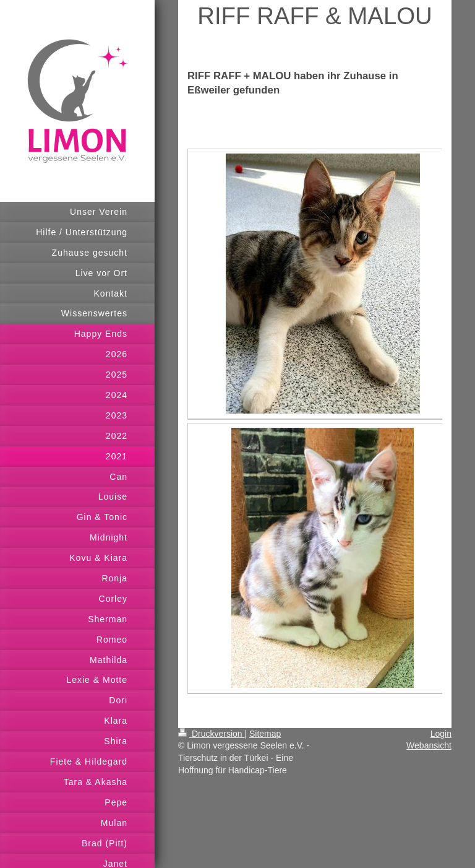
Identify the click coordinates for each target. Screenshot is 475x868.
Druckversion (211, 734)
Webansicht (429, 745)
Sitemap (265, 734)
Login (441, 734)
